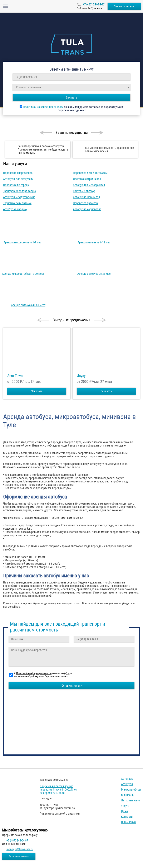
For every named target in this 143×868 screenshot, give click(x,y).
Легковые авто (130, 800)
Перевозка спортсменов (18, 173)
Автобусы (127, 784)
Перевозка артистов (85, 203)
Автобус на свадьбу (15, 209)
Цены (125, 811)
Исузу (81, 376)
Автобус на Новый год (87, 197)
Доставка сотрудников (87, 179)
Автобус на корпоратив (87, 209)
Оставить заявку (72, 686)
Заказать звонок (124, 6)
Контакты (127, 817)
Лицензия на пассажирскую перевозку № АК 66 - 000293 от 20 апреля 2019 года (58, 790)
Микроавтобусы (131, 790)
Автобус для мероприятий (89, 185)
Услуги (125, 806)
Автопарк (127, 779)
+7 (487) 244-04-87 (93, 4)
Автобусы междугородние (19, 197)
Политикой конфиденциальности (43, 107)
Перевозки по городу (16, 185)
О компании (128, 822)
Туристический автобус (17, 203)
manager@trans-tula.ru (20, 849)
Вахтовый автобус (84, 191)
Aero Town (15, 376)
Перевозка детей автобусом (90, 173)
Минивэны (128, 795)
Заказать (71, 97)
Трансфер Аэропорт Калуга (19, 191)
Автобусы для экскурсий (18, 179)
